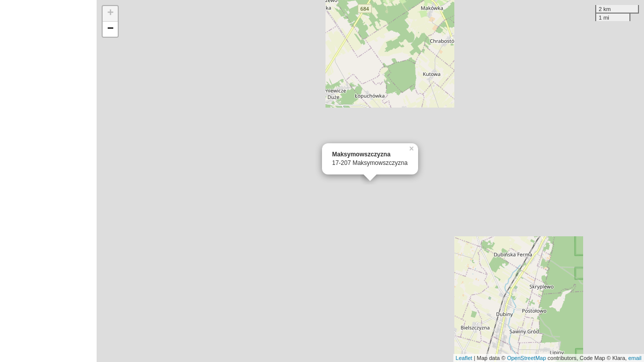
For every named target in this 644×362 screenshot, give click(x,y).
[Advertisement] (48, 181)
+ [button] (110, 14)
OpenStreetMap (527, 358)
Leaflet (464, 358)
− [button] (110, 29)
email (635, 358)
